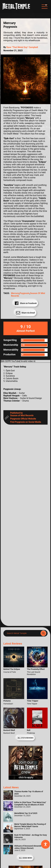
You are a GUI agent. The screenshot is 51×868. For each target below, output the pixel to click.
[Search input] (23, 633)
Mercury (15, 293)
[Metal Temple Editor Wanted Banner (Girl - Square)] (26, 779)
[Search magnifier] (43, 633)
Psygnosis (25, 293)
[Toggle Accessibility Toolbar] (45, 844)
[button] (46, 5)
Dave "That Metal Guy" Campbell (22, 47)
